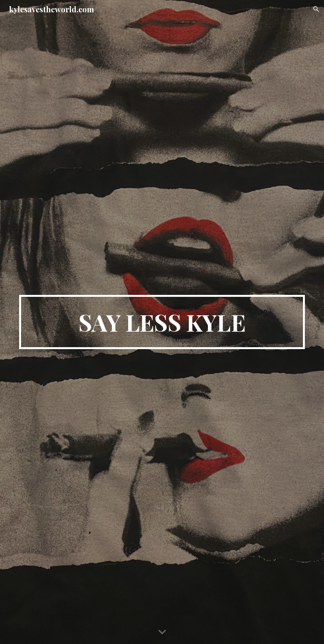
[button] (316, 9)
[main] (162, 322)
